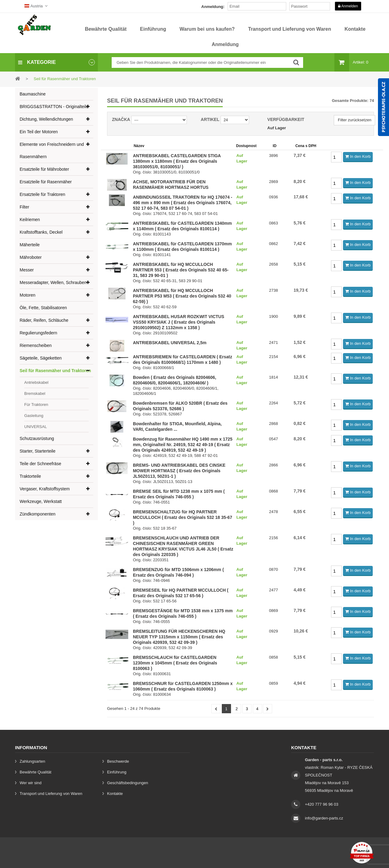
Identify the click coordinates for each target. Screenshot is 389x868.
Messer (27, 270)
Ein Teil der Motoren (39, 132)
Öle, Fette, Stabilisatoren (43, 308)
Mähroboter (31, 257)
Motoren (27, 295)
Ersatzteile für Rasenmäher (46, 182)
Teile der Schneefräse (40, 464)
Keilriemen (30, 220)
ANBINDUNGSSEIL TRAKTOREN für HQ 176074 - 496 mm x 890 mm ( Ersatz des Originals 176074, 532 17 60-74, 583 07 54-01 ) (183, 203)
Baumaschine (33, 94)
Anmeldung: (213, 7)
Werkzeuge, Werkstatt (41, 501)
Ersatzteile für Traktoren (42, 194)
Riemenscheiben (36, 345)
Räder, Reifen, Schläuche (44, 320)
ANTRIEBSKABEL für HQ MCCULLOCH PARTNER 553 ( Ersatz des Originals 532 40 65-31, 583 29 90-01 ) (181, 270)
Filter (24, 207)
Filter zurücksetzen (354, 120)
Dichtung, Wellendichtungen (46, 119)
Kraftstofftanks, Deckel (41, 232)
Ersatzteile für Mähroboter (44, 169)
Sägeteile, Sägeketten (41, 358)
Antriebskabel (36, 382)
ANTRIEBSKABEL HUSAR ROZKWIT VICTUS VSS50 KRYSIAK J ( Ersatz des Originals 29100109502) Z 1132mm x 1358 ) (179, 322)
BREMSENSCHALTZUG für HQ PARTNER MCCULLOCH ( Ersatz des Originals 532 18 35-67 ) (183, 517)
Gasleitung (34, 416)
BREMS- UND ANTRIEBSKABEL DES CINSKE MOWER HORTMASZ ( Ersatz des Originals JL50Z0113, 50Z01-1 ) (179, 471)
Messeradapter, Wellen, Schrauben (53, 282)
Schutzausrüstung (37, 438)
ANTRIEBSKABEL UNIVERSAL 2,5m (170, 343)
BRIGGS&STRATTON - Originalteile (54, 107)
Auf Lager (277, 128)
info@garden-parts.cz (324, 818)
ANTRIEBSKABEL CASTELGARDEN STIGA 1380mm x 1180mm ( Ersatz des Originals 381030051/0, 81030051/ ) (177, 161)
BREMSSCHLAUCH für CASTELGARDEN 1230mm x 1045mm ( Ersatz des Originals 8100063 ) (175, 663)
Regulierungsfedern (38, 333)
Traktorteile (30, 476)
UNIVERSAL (36, 427)
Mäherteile (30, 245)
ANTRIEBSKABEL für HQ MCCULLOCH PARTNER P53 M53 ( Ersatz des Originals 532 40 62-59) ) (182, 296)
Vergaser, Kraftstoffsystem (45, 489)
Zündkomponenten (38, 514)
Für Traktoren (36, 405)
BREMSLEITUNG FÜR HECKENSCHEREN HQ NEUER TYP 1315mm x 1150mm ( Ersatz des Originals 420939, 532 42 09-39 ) (179, 637)
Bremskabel (35, 393)
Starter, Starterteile (38, 451)
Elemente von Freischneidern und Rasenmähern (52, 150)
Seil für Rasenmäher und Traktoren (55, 371)
